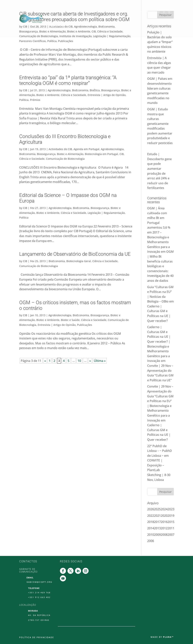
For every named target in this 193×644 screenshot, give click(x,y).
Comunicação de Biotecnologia (65, 159)
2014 (151, 528)
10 (79, 361)
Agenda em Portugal (86, 149)
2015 (171, 522)
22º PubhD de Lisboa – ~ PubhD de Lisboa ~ (160, 451)
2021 (157, 516)
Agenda (124, 11)
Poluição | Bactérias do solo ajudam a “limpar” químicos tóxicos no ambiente (160, 42)
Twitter (159, 11)
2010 (151, 535)
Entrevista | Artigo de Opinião (107, 95)
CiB (25, 90)
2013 (157, 528)
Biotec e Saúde (70, 320)
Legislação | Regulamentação (106, 213)
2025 (157, 509)
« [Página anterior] (45, 361)
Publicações (66, 41)
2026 (151, 509)
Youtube (154, 25)
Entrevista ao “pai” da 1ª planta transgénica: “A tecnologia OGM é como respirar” (68, 80)
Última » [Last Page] (100, 361)
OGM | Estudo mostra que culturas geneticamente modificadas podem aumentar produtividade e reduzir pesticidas (160, 129)
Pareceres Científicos (33, 41)
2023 (171, 509)
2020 (164, 516)
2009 (157, 535)
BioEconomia (80, 90)
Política (52, 41)
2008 (164, 535)
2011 (171, 528)
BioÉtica (95, 90)
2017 (157, 522)
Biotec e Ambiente (48, 95)
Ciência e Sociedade (74, 95)
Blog (72, 11)
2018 (151, 522)
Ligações (142, 11)
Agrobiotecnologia (59, 90)
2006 (151, 541)
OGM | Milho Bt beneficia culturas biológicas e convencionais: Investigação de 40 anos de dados (160, 266)
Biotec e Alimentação (70, 154)
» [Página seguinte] (90, 361)
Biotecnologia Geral (79, 261)
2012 (164, 528)
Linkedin (165, 11)
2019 (171, 516)
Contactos (56, 25)
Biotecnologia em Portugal (101, 154)
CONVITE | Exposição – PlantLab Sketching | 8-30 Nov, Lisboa (159, 470)
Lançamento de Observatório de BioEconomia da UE (75, 254)
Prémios (35, 100)
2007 (171, 535)
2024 (164, 509)
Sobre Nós (56, 11)
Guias (113, 11)
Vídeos (102, 11)
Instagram (170, 11)
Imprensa (85, 11)
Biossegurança (110, 90)
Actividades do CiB (60, 149)
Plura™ (168, 637)
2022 (151, 516)
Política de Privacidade (37, 637)
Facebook (154, 11)
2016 (164, 522)
